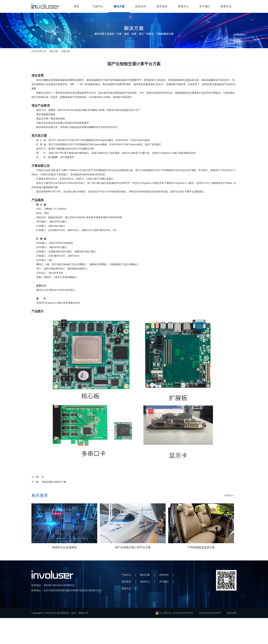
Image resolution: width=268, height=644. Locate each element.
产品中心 (98, 6)
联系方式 (226, 6)
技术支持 (162, 6)
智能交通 (65, 51)
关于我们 (205, 6)
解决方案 (119, 6)
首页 (76, 6)
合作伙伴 (140, 6)
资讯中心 (183, 6)
